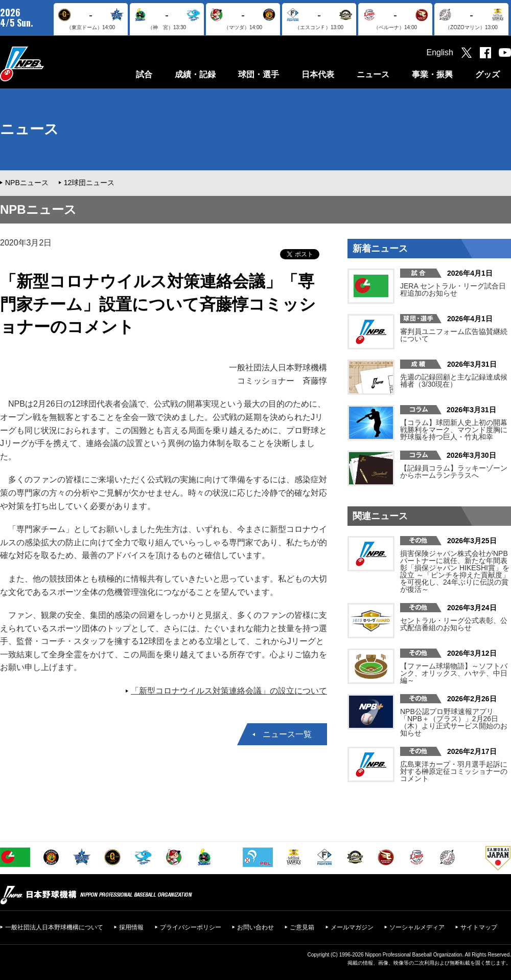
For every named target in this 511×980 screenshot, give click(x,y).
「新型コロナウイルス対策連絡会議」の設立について (229, 691)
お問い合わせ (255, 927)
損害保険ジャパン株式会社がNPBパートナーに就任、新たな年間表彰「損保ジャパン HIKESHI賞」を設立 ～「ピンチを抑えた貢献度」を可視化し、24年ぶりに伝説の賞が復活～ (455, 571)
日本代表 (318, 74)
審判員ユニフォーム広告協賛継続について (454, 335)
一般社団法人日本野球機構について (54, 927)
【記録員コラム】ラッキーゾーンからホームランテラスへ (454, 472)
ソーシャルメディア (417, 927)
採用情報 (131, 927)
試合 (144, 74)
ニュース (373, 74)
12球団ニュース (89, 183)
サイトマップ (479, 927)
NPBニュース (27, 183)
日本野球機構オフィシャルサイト (48, 64)
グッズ (487, 74)
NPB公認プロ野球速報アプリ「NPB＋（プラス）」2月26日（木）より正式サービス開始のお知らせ (454, 722)
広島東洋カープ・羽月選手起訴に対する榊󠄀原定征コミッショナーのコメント (454, 771)
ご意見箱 (302, 927)
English (440, 52)
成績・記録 (195, 74)
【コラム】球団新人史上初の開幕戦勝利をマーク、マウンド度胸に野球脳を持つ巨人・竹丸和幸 (454, 430)
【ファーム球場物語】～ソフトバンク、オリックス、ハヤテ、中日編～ (454, 673)
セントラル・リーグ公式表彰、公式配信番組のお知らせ (454, 624)
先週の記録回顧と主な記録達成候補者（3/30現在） (454, 381)
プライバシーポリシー (191, 927)
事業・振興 (432, 74)
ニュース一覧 (287, 734)
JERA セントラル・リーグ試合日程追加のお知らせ (453, 289)
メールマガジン (352, 927)
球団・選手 (259, 74)
